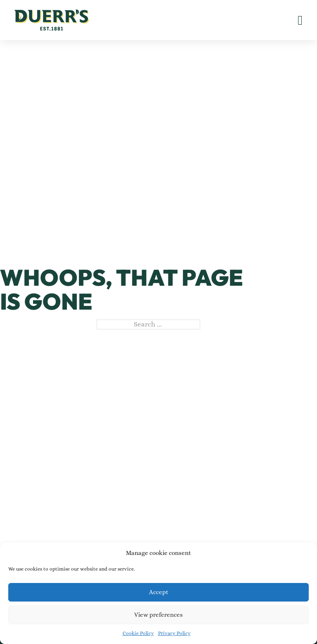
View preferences (158, 615)
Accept (159, 592)
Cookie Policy (138, 633)
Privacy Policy (174, 633)
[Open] (300, 20)
